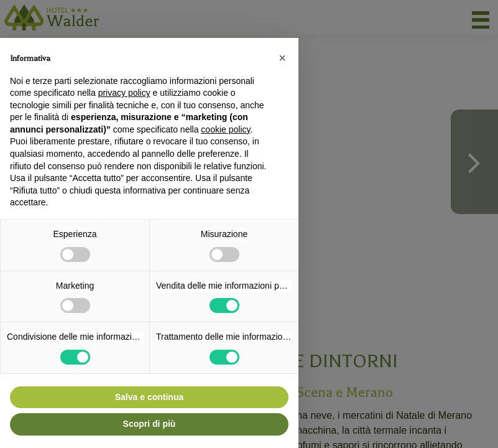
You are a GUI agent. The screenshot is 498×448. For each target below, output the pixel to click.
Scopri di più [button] (150, 424)
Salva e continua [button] (149, 397)
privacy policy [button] (124, 93)
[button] (282, 58)
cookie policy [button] (225, 129)
